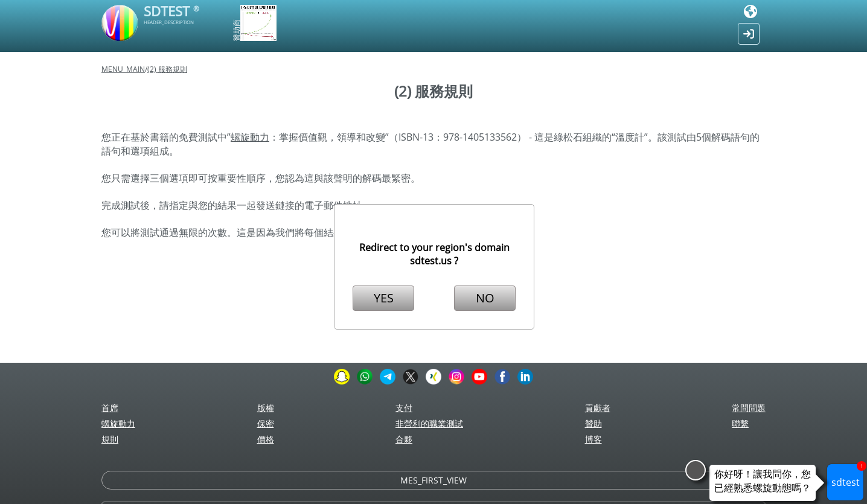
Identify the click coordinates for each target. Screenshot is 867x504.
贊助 (593, 423)
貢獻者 (598, 408)
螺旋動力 (250, 137)
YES (384, 298)
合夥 (404, 439)
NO (485, 298)
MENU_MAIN (123, 69)
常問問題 (749, 408)
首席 (110, 408)
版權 (266, 408)
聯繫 (740, 423)
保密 (266, 423)
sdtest (848, 476)
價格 (266, 439)
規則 (110, 439)
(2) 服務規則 (167, 69)
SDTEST (171, 11)
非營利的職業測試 (429, 423)
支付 (404, 408)
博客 (593, 439)
